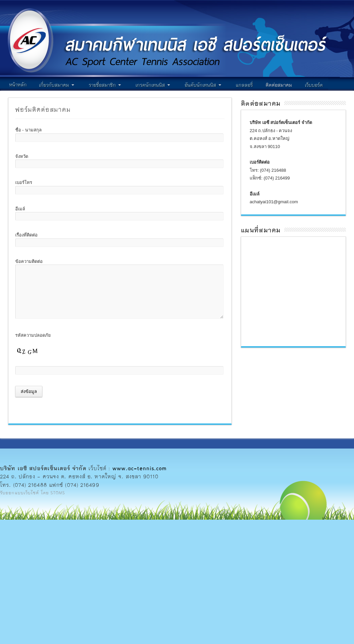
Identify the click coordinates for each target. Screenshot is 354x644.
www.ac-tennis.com (140, 468)
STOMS (58, 493)
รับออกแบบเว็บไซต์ (19, 493)
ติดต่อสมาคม (279, 85)
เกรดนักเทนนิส (153, 85)
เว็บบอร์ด (314, 85)
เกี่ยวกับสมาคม (57, 85)
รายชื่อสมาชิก (105, 85)
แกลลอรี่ (244, 85)
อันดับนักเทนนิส (203, 85)
